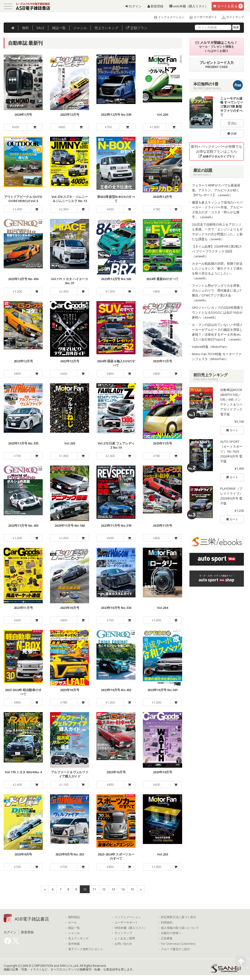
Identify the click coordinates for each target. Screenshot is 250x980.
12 (104, 889)
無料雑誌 (74, 917)
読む (232, 123)
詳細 (232, 133)
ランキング (106, 28)
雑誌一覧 (74, 928)
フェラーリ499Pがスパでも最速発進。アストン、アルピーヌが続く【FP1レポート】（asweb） (216, 190)
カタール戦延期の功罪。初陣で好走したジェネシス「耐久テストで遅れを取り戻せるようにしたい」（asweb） (217, 271)
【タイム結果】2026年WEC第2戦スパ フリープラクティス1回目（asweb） (217, 251)
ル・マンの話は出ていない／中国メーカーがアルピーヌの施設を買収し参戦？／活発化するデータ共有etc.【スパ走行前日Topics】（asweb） (218, 332)
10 (85, 889)
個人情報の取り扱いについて (180, 928)
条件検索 (74, 944)
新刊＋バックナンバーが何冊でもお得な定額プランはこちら (217, 151)
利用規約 (167, 923)
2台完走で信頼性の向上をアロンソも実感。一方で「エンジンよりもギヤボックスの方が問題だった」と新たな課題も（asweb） (217, 232)
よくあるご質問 (125, 938)
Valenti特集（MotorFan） (210, 347)
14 (123, 889)
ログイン (134, 6)
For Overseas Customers (178, 944)
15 (132, 889)
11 (94, 889)
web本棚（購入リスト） (189, 6)
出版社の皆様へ (171, 933)
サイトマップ (231, 17)
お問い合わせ (123, 944)
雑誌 (59, 28)
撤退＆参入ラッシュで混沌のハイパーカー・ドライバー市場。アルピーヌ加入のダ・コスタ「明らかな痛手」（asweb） (217, 210)
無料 (25, 28)
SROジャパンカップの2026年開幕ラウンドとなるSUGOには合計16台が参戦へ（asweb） (218, 312)
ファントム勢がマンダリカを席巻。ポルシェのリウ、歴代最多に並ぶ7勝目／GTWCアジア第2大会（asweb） (217, 293)
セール (73, 923)
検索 (236, 27)
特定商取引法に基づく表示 (178, 917)
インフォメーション (167, 17)
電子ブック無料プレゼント (86, 949)
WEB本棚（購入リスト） (131, 928)
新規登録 (155, 6)
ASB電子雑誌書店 (32, 919)
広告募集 (167, 938)
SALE (40, 28)
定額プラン (137, 28)
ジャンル (80, 28)
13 (113, 889)
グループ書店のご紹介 (176, 949)
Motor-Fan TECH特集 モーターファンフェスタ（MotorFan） (217, 356)
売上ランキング (78, 938)
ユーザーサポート (201, 17)
